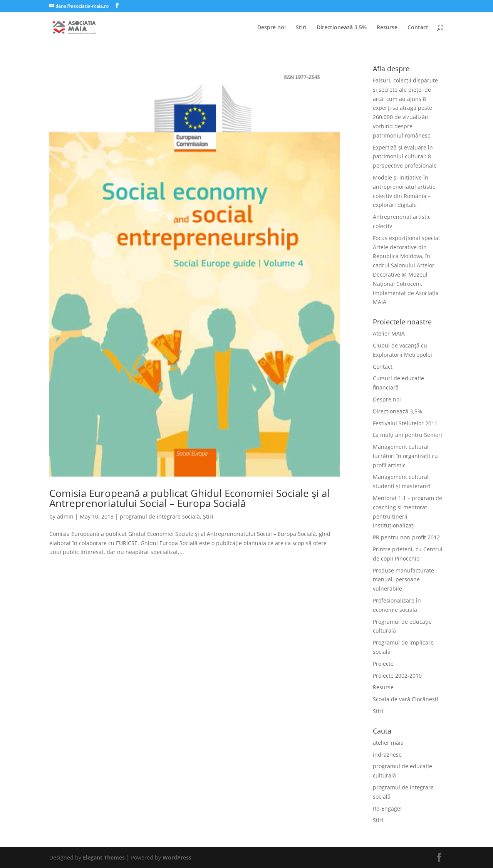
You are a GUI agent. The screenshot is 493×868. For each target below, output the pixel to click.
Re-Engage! (387, 808)
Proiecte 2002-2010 (397, 676)
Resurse (387, 28)
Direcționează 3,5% (342, 28)
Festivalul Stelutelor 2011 (405, 423)
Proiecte (383, 664)
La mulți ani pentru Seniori (407, 435)
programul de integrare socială (160, 516)
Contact (418, 28)
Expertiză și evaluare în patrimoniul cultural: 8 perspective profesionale (405, 157)
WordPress (177, 857)
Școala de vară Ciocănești (406, 699)
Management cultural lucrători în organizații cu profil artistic (405, 456)
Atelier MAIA (389, 333)
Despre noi (272, 28)
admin (65, 516)
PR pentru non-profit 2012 (406, 537)
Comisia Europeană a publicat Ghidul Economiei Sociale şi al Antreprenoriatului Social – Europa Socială (189, 498)
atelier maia (388, 743)
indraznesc (387, 755)
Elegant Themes (104, 857)
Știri (301, 28)
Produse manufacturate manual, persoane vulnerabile (403, 580)
